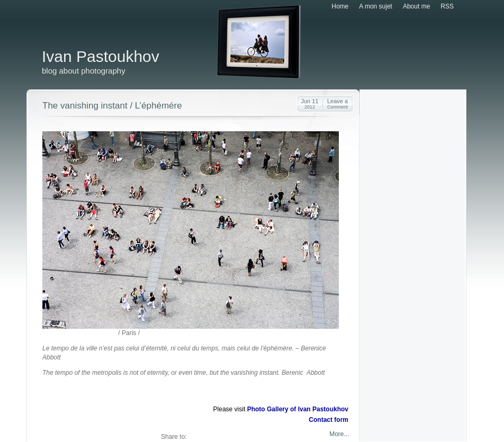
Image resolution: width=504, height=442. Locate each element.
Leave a (337, 104)
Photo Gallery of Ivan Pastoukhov (298, 409)
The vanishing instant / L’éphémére (112, 106)
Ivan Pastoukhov (101, 56)
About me (416, 6)
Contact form (328, 420)
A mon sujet (376, 6)
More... (339, 434)
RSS (447, 6)
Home (340, 6)
